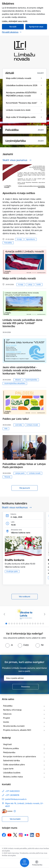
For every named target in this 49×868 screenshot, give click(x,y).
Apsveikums (31, 239)
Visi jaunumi (25, 488)
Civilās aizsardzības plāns (14, 765)
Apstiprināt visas (36, 27)
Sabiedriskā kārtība (11, 760)
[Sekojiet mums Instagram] (21, 835)
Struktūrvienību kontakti (14, 726)
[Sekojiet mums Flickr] (26, 835)
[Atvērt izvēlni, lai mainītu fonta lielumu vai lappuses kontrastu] (37, 863)
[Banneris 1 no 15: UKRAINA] (24, 614)
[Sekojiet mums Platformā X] (15, 835)
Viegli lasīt (7, 744)
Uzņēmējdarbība (31, 380)
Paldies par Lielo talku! (16, 419)
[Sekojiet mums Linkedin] (32, 835)
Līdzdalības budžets (12, 773)
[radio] (9, 645)
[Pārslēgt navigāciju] (25, 863)
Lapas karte (8, 769)
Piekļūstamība (9, 752)
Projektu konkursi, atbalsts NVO (17, 730)
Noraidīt (13, 27)
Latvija (30, 284)
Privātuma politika (11, 748)
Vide (6, 429)
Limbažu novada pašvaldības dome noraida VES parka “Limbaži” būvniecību (23, 323)
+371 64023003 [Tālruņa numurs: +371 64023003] (12, 791)
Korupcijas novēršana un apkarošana (20, 756)
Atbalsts (18, 380)
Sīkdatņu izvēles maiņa (13, 777)
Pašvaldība (8, 243)
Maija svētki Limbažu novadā (19, 278)
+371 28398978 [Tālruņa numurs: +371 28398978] (12, 795)
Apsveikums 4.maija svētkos (19, 193)
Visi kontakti (15, 819)
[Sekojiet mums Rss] (38, 835)
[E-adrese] (7, 811)
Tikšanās (7, 477)
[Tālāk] (45, 614)
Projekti (6, 718)
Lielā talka (19, 425)
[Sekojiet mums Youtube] (10, 835)
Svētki (39, 284)
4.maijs (19, 239)
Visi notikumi (24, 597)
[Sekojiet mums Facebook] (4, 835)
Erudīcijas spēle (12, 571)
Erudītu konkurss (15, 560)
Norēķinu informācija (12, 710)
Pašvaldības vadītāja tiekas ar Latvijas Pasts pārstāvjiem (24, 466)
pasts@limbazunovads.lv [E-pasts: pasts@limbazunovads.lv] (16, 799)
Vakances (7, 714)
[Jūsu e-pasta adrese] (25, 678)
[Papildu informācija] (15, 811)
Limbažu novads (32, 425)
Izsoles (6, 722)
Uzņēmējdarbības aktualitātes (15, 383)
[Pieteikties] (25, 687)
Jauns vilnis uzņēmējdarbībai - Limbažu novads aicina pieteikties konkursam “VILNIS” (22, 370)
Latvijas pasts (20, 473)
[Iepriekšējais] (4, 614)
